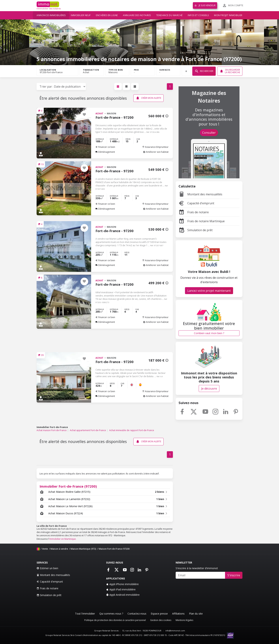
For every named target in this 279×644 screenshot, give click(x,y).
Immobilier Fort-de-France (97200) (68, 486)
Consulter (209, 133)
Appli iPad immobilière (121, 589)
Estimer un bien (47, 568)
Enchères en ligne (107, 15)
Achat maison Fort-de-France (52, 430)
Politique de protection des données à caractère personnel (115, 620)
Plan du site (196, 614)
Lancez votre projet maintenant (209, 291)
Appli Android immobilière (123, 595)
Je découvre (209, 388)
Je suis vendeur (205, 5)
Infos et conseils (198, 15)
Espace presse (159, 614)
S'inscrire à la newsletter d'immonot (197, 568)
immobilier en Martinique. (63, 539)
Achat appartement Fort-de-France (88, 430)
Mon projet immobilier (228, 15)
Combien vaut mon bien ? (209, 333)
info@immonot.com (175, 631)
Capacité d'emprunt (196, 203)
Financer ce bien (105, 147)
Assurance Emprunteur (155, 147)
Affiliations (178, 614)
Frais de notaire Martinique (202, 221)
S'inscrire (234, 575)
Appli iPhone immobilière (122, 584)
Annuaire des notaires (137, 15)
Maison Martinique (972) (83, 549)
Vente (45, 549)
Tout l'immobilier (85, 614)
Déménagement (105, 152)
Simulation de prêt (196, 230)
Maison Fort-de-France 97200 (114, 549)
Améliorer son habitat (156, 152)
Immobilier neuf (81, 15)
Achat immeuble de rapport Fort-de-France (132, 430)
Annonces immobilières (51, 15)
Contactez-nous (137, 614)
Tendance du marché (169, 15)
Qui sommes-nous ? (111, 614)
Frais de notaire (194, 212)
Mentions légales (184, 620)
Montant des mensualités (200, 194)
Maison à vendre (59, 549)
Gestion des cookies (161, 620)
